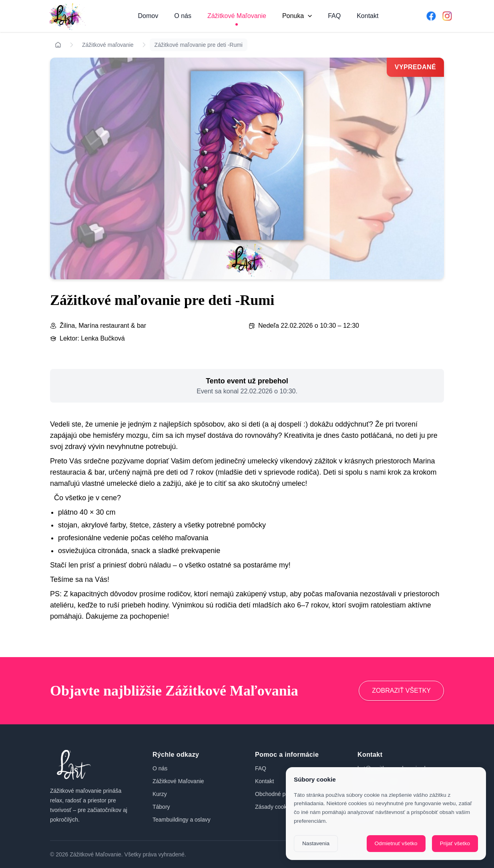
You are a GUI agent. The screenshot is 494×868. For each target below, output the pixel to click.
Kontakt (367, 16)
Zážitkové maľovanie (108, 45)
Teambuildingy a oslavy (182, 820)
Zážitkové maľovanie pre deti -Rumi (199, 45)
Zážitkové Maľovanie (237, 16)
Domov (148, 16)
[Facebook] (431, 16)
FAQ (334, 16)
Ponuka (297, 16)
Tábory (161, 807)
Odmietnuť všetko (396, 843)
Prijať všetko (455, 843)
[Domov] (66, 16)
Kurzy (160, 794)
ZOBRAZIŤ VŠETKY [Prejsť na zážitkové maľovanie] (401, 691)
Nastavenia (316, 843)
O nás (183, 16)
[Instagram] (447, 16)
